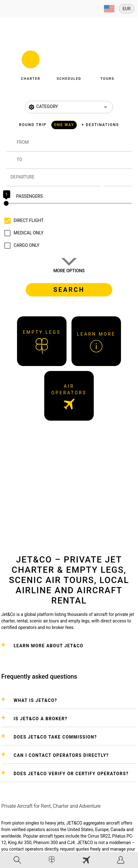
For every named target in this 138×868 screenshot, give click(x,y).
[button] (31, 64)
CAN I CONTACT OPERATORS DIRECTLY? (61, 755)
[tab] (17, 860)
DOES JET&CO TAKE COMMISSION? (55, 737)
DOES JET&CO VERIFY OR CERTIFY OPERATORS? (71, 774)
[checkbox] (22, 221)
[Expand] (109, 9)
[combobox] (74, 145)
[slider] (69, 203)
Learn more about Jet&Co (48, 646)
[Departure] (56, 178)
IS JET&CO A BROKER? (41, 719)
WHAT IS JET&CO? (35, 700)
